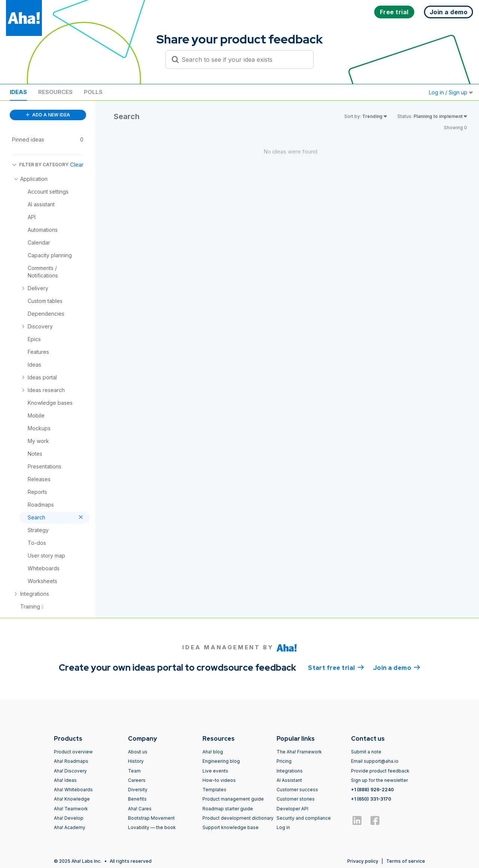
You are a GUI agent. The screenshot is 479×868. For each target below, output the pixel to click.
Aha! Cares (140, 809)
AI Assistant (289, 780)
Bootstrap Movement (151, 818)
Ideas (18, 92)
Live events (215, 771)
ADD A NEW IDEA (48, 115)
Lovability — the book (152, 827)
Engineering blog (221, 761)
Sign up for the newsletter (379, 780)
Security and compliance (304, 818)
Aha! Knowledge (72, 799)
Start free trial (336, 667)
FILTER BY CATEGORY (40, 165)
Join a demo (397, 667)
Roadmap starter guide (228, 809)
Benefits (137, 799)
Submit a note (366, 752)
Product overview (73, 752)
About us (138, 752)
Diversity (138, 790)
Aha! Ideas (65, 780)
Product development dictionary (238, 818)
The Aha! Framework (299, 752)
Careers (137, 780)
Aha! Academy (70, 827)
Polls (93, 92)
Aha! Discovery (70, 771)
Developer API (292, 809)
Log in (283, 827)
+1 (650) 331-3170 (371, 799)
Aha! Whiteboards (73, 790)
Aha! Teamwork (71, 809)
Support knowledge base (231, 827)
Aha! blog (213, 752)
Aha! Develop (69, 818)
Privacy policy (363, 861)
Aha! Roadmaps (71, 761)
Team (134, 771)
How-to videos (219, 780)
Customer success (297, 790)
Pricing (284, 761)
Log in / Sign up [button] (451, 92)
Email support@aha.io (375, 761)
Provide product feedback (380, 771)
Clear (77, 165)
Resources (55, 92)
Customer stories (296, 799)
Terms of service (406, 861)
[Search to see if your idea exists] (243, 60)
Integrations (290, 771)
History (136, 761)
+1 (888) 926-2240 (372, 790)
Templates (214, 790)
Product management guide (233, 799)
